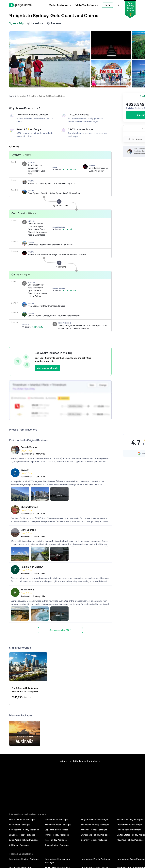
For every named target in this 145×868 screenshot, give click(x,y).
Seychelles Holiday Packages (95, 825)
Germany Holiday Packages (94, 840)
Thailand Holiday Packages (130, 819)
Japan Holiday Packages (57, 830)
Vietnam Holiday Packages (130, 825)
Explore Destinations (60, 5)
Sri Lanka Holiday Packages (22, 835)
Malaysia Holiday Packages (94, 830)
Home (12, 96)
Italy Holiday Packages (56, 840)
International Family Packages (95, 859)
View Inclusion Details (47, 368)
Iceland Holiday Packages (129, 830)
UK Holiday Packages (19, 845)
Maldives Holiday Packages (58, 825)
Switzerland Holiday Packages (95, 835)
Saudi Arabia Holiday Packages (24, 840)
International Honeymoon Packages (57, 861)
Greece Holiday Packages (57, 845)
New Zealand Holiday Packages (24, 830)
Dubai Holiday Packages (57, 819)
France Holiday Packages (57, 835)
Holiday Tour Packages (87, 5)
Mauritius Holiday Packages (130, 840)
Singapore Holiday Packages (95, 819)
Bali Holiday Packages (20, 825)
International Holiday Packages (24, 859)
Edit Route (135, 139)
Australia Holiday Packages (22, 819)
